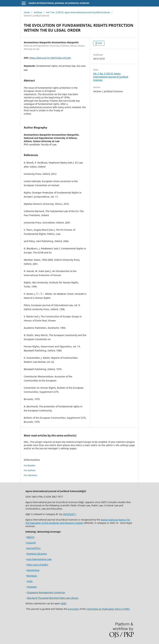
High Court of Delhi (37, 565)
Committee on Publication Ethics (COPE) (108, 609)
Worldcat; (32, 576)
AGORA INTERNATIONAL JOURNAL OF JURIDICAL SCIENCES (59, 3)
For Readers (30, 465)
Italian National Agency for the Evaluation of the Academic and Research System (78, 521)
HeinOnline (33, 570)
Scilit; (30, 581)
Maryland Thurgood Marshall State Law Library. (53, 598)
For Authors (30, 470)
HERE (63, 603)
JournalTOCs (33, 548)
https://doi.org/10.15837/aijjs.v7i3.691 (50, 58)
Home (27, 12)
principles (73, 609)
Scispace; (32, 587)
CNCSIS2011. (70, 514)
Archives (38, 12)
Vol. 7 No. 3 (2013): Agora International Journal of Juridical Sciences (78, 12)
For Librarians (30, 475)
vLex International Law (39, 559)
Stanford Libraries (37, 554)
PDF (100, 43)
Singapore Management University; (46, 592)
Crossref (31, 543)
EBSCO (30, 537)
